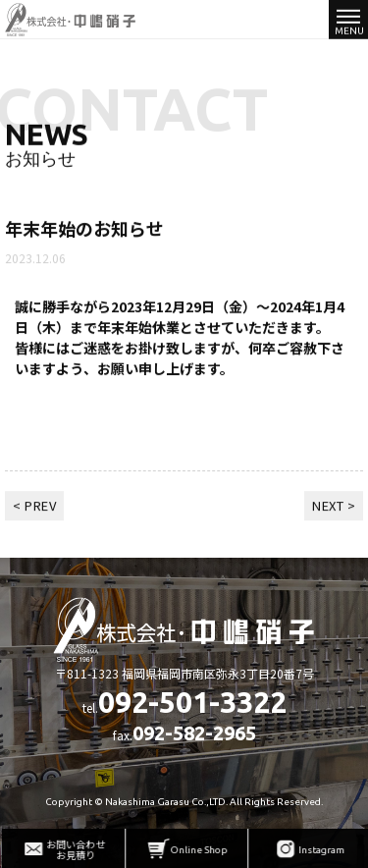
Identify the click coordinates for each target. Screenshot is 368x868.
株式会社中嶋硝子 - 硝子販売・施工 (71, 20)
